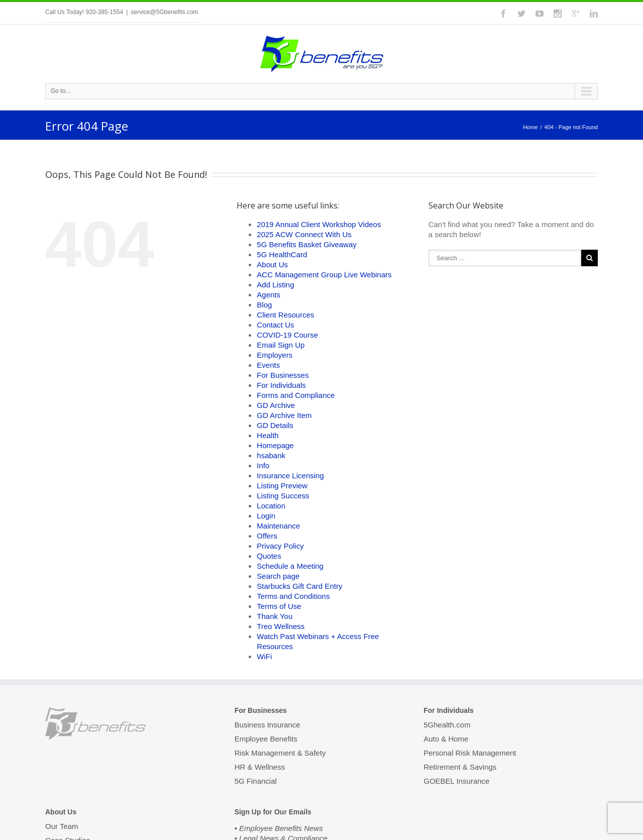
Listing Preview (282, 486)
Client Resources (285, 315)
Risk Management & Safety (280, 753)
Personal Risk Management (470, 753)
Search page (278, 576)
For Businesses (283, 375)
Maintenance (278, 526)
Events (268, 365)
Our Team (62, 827)
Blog (264, 305)
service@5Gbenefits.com (164, 12)
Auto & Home (446, 739)
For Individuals (281, 385)
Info (263, 465)
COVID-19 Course (287, 335)
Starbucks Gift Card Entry (299, 586)
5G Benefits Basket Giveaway (306, 244)
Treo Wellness (281, 626)
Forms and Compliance (296, 395)
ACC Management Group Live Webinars (324, 275)
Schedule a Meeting (290, 566)
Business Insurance (267, 725)
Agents (269, 295)
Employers (275, 355)
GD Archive (276, 405)
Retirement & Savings (460, 767)
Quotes (269, 556)
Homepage (275, 445)
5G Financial (256, 781)
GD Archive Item (284, 415)
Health (267, 435)
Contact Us (275, 325)
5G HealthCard (282, 254)
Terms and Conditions (293, 596)
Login (266, 516)
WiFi (264, 656)
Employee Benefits (266, 739)
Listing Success (283, 496)
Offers (267, 536)
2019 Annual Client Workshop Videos (319, 224)
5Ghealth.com (447, 725)
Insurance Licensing (290, 476)
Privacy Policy (280, 546)
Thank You (275, 616)
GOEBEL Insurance (456, 781)
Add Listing (275, 285)
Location (271, 506)
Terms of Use (279, 606)
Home (530, 127)
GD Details (275, 425)
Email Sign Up (281, 345)
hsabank (271, 455)
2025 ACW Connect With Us (304, 234)
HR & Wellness (260, 767)
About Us (272, 265)
